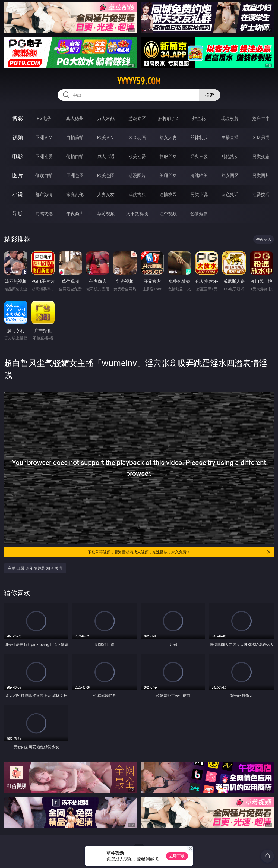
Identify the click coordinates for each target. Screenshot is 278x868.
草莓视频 (106, 213)
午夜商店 (75, 213)
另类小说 (199, 194)
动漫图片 (137, 175)
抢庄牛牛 (261, 118)
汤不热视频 (137, 213)
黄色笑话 (230, 194)
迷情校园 (168, 194)
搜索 (210, 95)
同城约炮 (44, 213)
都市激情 (44, 194)
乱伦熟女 (230, 156)
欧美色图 (106, 175)
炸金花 (199, 118)
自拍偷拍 (75, 137)
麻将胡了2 (168, 118)
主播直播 (230, 137)
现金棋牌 (230, 118)
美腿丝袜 (168, 175)
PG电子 (44, 118)
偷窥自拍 (44, 175)
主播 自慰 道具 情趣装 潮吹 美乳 (35, 568)
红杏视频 (168, 213)
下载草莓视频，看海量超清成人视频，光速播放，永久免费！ (179, 552)
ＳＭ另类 (261, 137)
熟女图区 (230, 175)
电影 (18, 156)
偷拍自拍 (75, 156)
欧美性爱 (137, 156)
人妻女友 (106, 194)
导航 (18, 213)
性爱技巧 (261, 194)
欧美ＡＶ (106, 137)
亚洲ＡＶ (44, 137)
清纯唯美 (199, 175)
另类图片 (261, 175)
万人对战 (106, 118)
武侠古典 (137, 194)
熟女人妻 (168, 137)
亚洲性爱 (44, 156)
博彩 (18, 118)
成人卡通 (106, 156)
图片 (18, 175)
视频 (18, 137)
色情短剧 (199, 213)
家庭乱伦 (75, 194)
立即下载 (177, 856)
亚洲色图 (75, 175)
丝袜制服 (199, 137)
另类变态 (261, 156)
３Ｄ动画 (137, 137)
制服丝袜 (168, 156)
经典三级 (199, 156)
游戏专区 (137, 118)
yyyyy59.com (139, 81)
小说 (18, 194)
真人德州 (75, 118)
